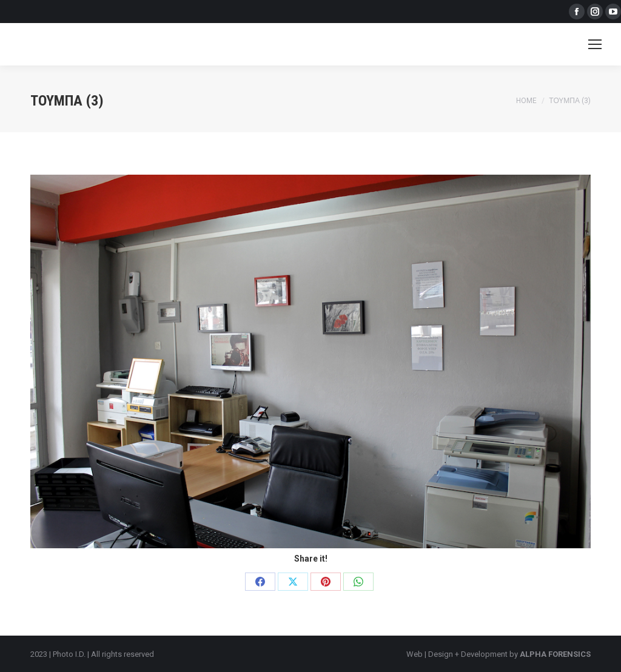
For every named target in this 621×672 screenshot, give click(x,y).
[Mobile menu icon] (595, 44)
